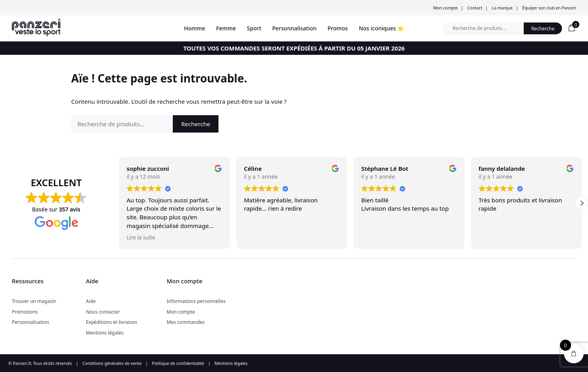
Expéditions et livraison (112, 322)
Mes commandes (186, 322)
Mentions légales (105, 333)
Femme (226, 28)
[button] (582, 203)
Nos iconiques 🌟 (382, 28)
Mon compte (445, 8)
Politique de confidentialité (178, 363)
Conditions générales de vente (112, 363)
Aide (91, 301)
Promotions (25, 312)
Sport (254, 28)
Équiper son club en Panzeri (549, 8)
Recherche (543, 29)
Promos (338, 28)
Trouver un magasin (34, 301)
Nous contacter (103, 312)
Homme (195, 28)
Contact (475, 8)
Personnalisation (294, 28)
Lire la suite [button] (141, 237)
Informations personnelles (196, 301)
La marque (502, 8)
